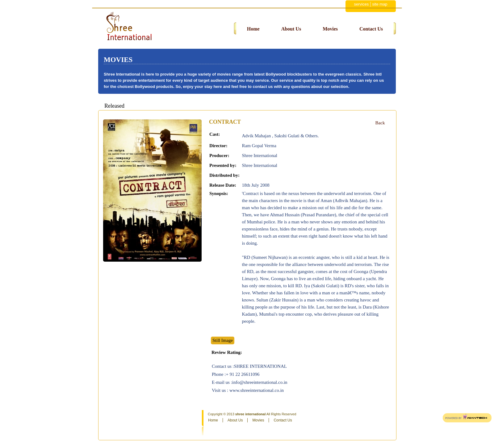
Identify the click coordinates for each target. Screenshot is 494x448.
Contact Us (371, 29)
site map (380, 4)
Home (253, 29)
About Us (291, 29)
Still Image (223, 340)
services (361, 4)
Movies (330, 29)
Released (114, 106)
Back (380, 123)
